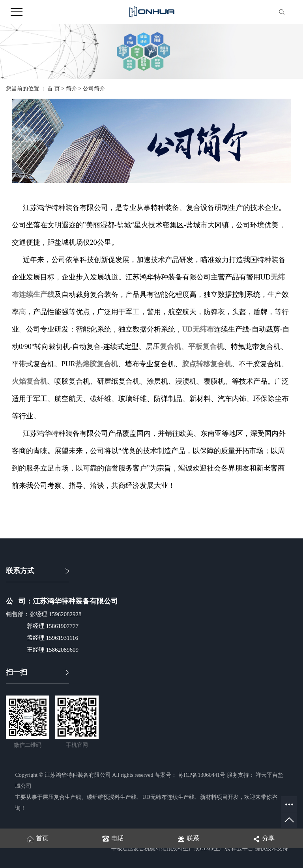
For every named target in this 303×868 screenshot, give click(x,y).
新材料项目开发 (219, 797)
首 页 (54, 89)
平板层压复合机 (131, 848)
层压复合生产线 (62, 797)
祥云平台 (242, 848)
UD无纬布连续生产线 (168, 797)
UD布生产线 (215, 848)
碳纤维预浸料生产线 (112, 797)
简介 (71, 89)
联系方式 (20, 571)
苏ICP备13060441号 (202, 775)
